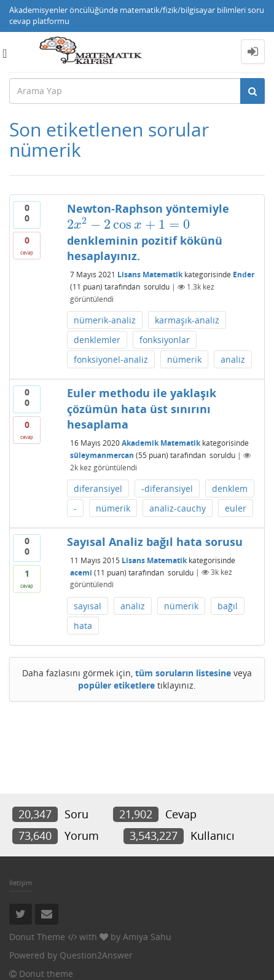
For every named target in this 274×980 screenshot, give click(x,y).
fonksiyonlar (165, 340)
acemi (81, 572)
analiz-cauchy (178, 508)
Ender (244, 275)
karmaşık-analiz (187, 320)
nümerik (184, 359)
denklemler (97, 340)
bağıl (228, 606)
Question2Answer (96, 955)
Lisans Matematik (150, 275)
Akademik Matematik (161, 443)
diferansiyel (98, 488)
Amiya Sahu (147, 937)
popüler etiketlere (116, 685)
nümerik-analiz (105, 320)
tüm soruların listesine (183, 673)
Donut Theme (37, 937)
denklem (230, 488)
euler (236, 508)
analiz (233, 359)
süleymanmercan (102, 455)
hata (83, 626)
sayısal (88, 606)
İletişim (21, 883)
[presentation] (128, 224)
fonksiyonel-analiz (111, 359)
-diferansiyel (167, 488)
